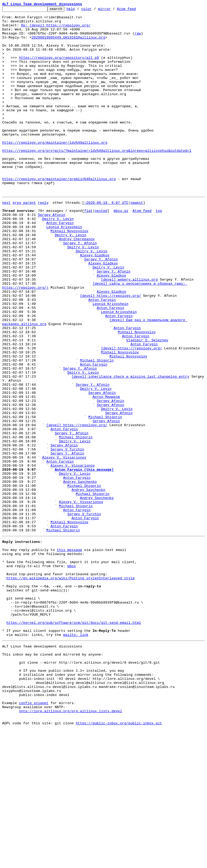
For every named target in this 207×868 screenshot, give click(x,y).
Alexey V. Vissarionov (64, 546)
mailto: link (76, 757)
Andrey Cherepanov (77, 284)
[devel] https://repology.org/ (111, 352)
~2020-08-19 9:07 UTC (106, 240)
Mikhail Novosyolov (69, 274)
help (79, 10)
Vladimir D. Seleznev (147, 405)
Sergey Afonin (52, 255)
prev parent (24, 240)
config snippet (34, 838)
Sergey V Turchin (67, 536)
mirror (113, 10)
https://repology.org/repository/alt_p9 (59, 68)
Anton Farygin (60, 265)
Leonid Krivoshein (64, 270)
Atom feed (135, 10)
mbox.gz (121, 250)
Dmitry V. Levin (58, 260)
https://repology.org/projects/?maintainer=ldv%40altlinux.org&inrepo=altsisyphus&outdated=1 (97, 180)
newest (137, 240)
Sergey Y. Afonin (80, 289)
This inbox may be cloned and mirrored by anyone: (53, 780)
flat (88, 250)
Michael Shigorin (97, 430)
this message (70, 656)
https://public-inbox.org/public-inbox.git (119, 862)
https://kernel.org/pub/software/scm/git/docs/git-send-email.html (74, 743)
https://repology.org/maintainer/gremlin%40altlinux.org (59, 213)
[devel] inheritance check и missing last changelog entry (130, 449)
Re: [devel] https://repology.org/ (56, 29)
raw (138, 39)
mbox (72, 675)
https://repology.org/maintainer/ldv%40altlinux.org (55, 170)
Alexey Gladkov (95, 304)
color (95, 10)
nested (101, 250)
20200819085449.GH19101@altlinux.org (68, 44)
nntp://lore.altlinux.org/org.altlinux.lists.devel (70, 848)
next (6, 240)
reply (43, 240)
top (159, 250)
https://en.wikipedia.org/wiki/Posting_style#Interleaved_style (71, 690)
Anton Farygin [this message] (84, 561)
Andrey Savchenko (80, 575)
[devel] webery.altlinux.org (130, 333)
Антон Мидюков (106, 473)
